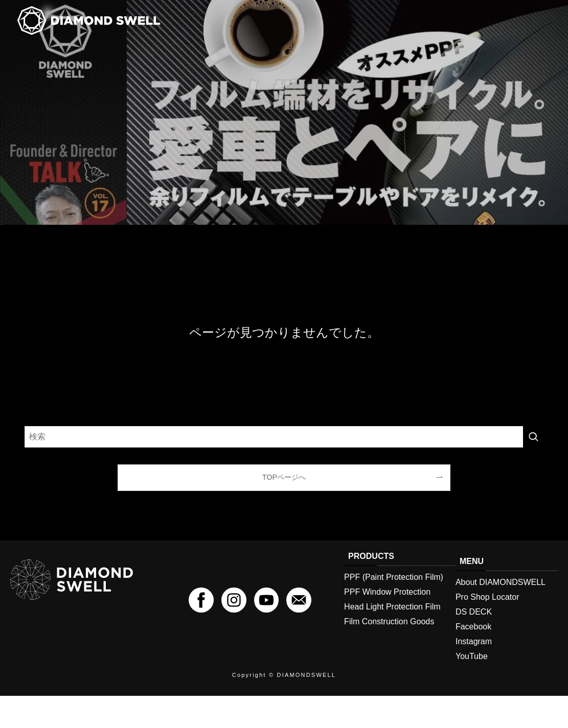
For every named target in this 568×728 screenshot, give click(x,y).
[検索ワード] (284, 451)
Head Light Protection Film (392, 621)
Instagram (474, 656)
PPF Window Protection (387, 607)
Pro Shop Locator (487, 612)
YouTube (472, 671)
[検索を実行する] (533, 451)
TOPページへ (284, 491)
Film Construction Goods (389, 636)
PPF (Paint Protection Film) (394, 592)
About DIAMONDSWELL (501, 597)
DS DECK (474, 627)
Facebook (473, 641)
